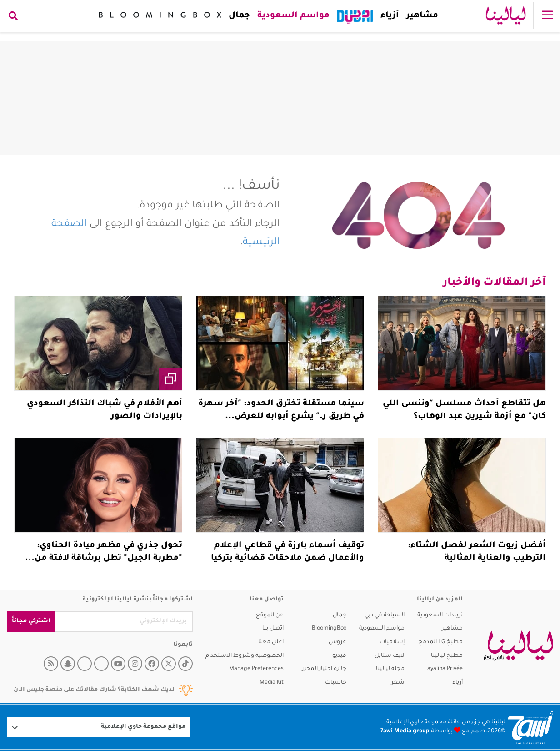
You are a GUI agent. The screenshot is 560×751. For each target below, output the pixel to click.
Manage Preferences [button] (256, 669)
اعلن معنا (271, 642)
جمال (237, 16)
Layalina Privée (443, 669)
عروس (337, 642)
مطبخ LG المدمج (440, 642)
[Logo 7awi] (530, 727)
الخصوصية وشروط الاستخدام (245, 656)
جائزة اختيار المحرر (324, 669)
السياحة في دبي (385, 615)
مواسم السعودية (292, 16)
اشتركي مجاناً (31, 621)
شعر (398, 683)
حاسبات (336, 683)
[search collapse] (13, 17)
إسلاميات (392, 642)
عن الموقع (270, 615)
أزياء (388, 16)
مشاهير (420, 16)
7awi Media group (405, 731)
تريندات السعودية (440, 615)
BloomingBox (329, 629)
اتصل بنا (273, 629)
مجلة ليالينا (390, 669)
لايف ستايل (390, 656)
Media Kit (272, 683)
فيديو (339, 656)
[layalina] (518, 646)
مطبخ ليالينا (447, 656)
